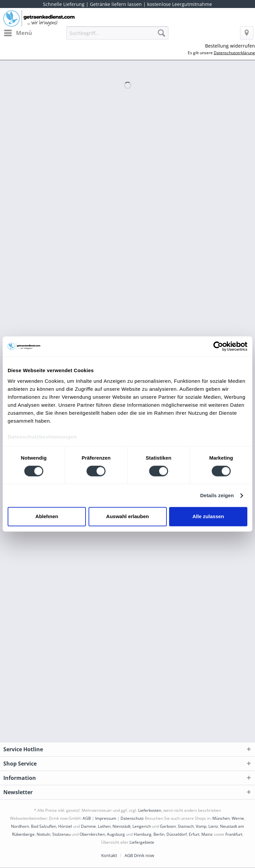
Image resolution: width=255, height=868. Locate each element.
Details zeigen (217, 495)
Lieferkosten (150, 810)
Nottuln (43, 834)
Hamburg (143, 834)
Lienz (213, 826)
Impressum (106, 818)
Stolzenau (61, 834)
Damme (88, 826)
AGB (87, 818)
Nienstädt (122, 826)
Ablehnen (47, 517)
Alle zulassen (208, 517)
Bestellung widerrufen (230, 46)
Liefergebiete (142, 842)
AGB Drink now (139, 855)
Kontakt (109, 855)
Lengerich (142, 826)
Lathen (104, 826)
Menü (18, 32)
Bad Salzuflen (44, 826)
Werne (238, 818)
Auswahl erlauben (127, 517)
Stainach (186, 826)
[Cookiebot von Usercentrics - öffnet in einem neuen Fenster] (218, 346)
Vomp (201, 826)
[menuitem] (18, 33)
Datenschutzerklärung (234, 53)
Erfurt (194, 834)
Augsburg (116, 834)
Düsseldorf (177, 834)
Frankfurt (234, 834)
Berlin (159, 834)
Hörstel (65, 826)
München (221, 818)
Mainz (207, 834)
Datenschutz (132, 818)
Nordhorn (20, 826)
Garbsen (168, 826)
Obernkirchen (92, 834)
